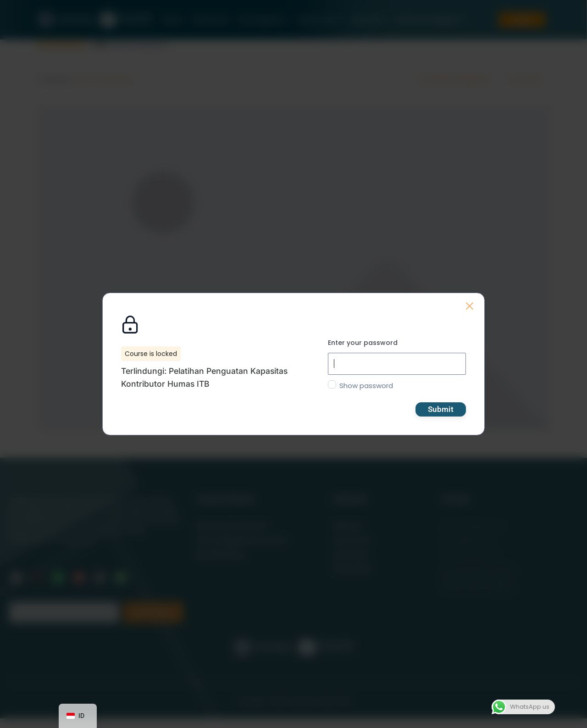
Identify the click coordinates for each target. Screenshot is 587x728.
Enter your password (363, 343)
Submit (441, 409)
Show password (366, 386)
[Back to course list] (470, 306)
